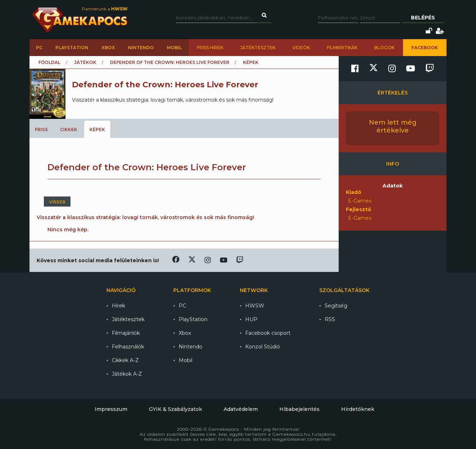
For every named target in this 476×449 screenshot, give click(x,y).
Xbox (108, 48)
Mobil (174, 48)
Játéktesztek (258, 48)
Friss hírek (210, 48)
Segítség (336, 306)
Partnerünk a (105, 9)
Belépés (423, 18)
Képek (97, 129)
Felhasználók (128, 347)
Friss (41, 129)
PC (39, 48)
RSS (330, 319)
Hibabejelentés (299, 409)
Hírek (118, 306)
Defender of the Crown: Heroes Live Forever (170, 62)
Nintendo (141, 48)
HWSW (255, 306)
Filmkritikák (342, 48)
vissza (57, 202)
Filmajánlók (126, 333)
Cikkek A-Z (125, 360)
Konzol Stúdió (263, 347)
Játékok (85, 62)
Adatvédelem (241, 409)
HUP (251, 319)
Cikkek (69, 129)
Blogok (384, 48)
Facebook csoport (268, 333)
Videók (301, 48)
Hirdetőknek (358, 409)
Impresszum (111, 409)
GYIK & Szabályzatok (175, 409)
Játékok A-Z (127, 374)
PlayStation (72, 48)
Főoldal (49, 62)
